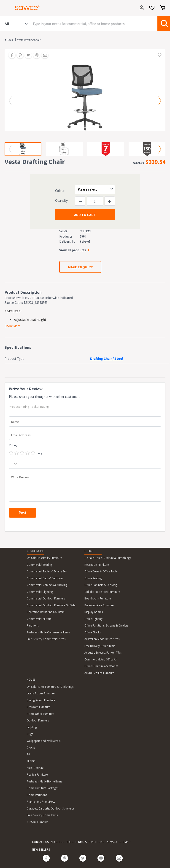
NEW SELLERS (41, 849)
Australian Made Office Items (102, 639)
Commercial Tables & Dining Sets (47, 571)
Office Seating (93, 578)
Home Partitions (37, 795)
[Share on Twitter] (27, 55)
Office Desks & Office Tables (101, 571)
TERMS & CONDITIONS (90, 842)
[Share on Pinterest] (19, 55)
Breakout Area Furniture (99, 605)
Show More (13, 326)
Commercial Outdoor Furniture (46, 598)
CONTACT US (40, 842)
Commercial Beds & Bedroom (45, 578)
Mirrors (31, 761)
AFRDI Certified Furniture (99, 673)
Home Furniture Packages (43, 788)
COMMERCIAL (35, 551)
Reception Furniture (97, 565)
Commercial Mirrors (39, 619)
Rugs (30, 734)
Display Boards (94, 612)
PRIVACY (112, 842)
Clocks (31, 747)
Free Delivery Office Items (100, 646)
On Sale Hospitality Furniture (44, 558)
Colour (60, 191)
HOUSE (31, 680)
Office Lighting (93, 619)
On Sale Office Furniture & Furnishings (108, 558)
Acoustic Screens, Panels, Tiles (103, 653)
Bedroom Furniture (38, 707)
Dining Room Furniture (41, 700)
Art (28, 754)
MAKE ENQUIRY (80, 267)
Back (10, 40)
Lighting (32, 727)
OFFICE (89, 551)
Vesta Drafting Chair (29, 40)
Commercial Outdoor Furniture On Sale (51, 605)
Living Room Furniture (41, 693)
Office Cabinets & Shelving (101, 585)
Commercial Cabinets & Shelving (47, 585)
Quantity (61, 201)
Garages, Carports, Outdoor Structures (51, 808)
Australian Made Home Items (44, 781)
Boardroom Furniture (98, 598)
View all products (73, 250)
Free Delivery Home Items (42, 815)
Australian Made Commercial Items (48, 632)
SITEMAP (125, 842)
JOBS (70, 842)
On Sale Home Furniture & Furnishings (50, 687)
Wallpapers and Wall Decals (44, 741)
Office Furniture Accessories (101, 666)
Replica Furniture (37, 775)
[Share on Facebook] (10, 55)
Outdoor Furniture (38, 720)
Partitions (33, 625)
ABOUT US (57, 842)
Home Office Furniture (40, 714)
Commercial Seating (39, 565)
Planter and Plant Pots (41, 802)
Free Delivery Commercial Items (46, 639)
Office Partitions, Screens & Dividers (106, 625)
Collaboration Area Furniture (102, 592)
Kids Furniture (35, 768)
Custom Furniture (38, 822)
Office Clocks (93, 632)
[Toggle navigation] (5, 8)
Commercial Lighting (40, 592)
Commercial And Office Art (101, 659)
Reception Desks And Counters (46, 612)
